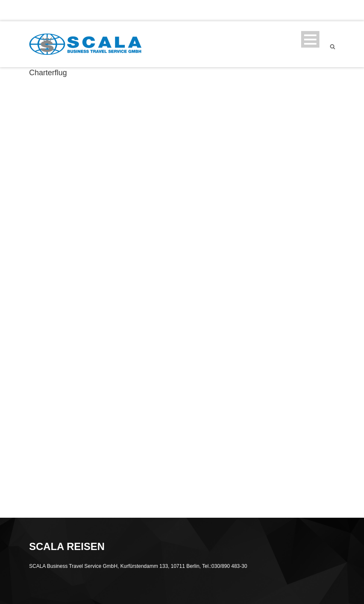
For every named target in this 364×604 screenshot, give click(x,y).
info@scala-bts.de (127, 11)
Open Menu (310, 39)
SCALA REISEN (189, 11)
